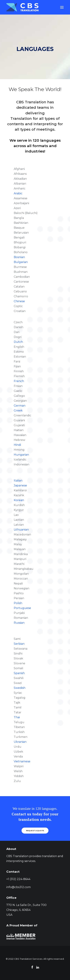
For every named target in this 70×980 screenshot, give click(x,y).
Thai (17, 717)
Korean (19, 500)
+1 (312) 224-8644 (18, 879)
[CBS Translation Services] (22, 7)
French (19, 381)
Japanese (20, 485)
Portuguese (22, 608)
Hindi (17, 445)
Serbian (19, 644)
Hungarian (21, 455)
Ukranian (20, 742)
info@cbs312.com (19, 887)
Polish (18, 603)
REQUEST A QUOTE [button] (35, 830)
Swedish (20, 688)
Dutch (18, 342)
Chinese (19, 301)
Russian (19, 623)
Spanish (19, 673)
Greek (18, 411)
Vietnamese (22, 761)
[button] (62, 7)
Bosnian (19, 257)
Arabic (18, 193)
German (20, 406)
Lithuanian (21, 530)
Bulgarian (21, 262)
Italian (18, 481)
